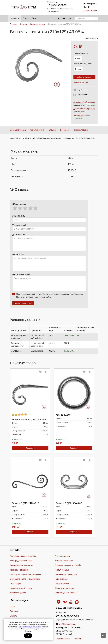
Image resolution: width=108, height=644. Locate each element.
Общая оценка (19, 204)
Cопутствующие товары (66, 593)
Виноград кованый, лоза (21, 561)
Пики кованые (61, 579)
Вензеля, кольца (62, 556)
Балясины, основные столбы (23, 556)
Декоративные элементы (21, 565)
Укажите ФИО (19, 216)
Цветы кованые (62, 583)
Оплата (13, 616)
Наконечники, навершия (66, 574)
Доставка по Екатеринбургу (84, 109)
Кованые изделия (18, 593)
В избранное (83, 90)
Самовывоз (78, 115)
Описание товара (18, 130)
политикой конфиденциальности (30, 627)
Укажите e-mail (19, 225)
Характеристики (37, 130)
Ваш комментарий (21, 274)
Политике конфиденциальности (31, 297)
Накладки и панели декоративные (25, 574)
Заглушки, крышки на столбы (68, 565)
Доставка (64, 130)
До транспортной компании (84, 102)
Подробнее (30, 448)
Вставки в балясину (64, 561)
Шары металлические (65, 588)
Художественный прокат (21, 588)
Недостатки (18, 254)
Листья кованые (62, 570)
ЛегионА (77, 639)
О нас (26, 18)
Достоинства (19, 235)
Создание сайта (63, 639)
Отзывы (52, 130)
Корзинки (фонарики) (20, 570)
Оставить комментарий (23, 303)
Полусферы (15, 583)
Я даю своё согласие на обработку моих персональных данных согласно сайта (48, 296)
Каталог (15, 18)
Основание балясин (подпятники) (25, 579)
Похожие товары (80, 130)
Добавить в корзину (84, 77)
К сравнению (83, 95)
